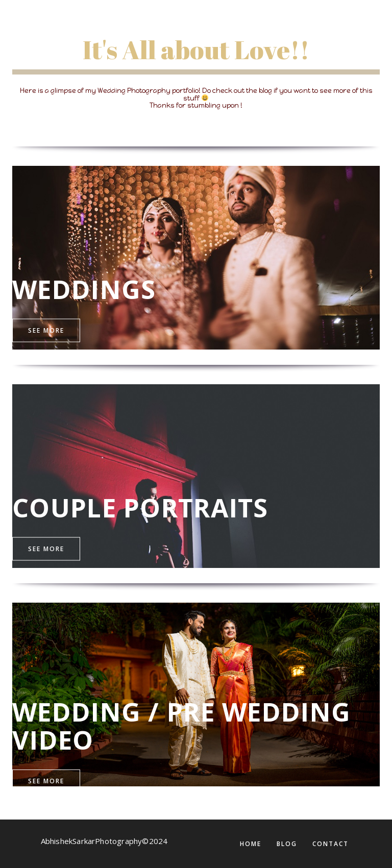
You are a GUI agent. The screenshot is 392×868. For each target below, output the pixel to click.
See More (46, 330)
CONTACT (330, 844)
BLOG (287, 844)
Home (251, 844)
